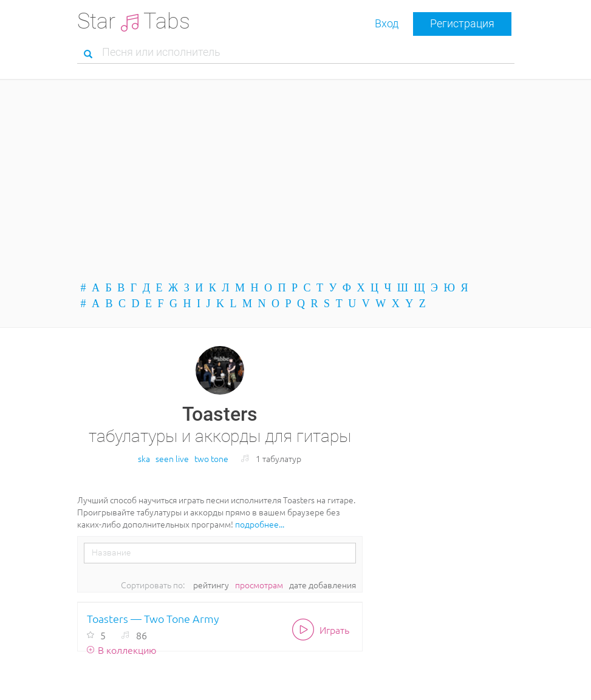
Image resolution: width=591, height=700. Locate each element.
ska (144, 458)
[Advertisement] (296, 180)
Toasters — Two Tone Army (153, 618)
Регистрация (462, 23)
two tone (211, 458)
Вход (387, 23)
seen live (172, 458)
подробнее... (260, 524)
